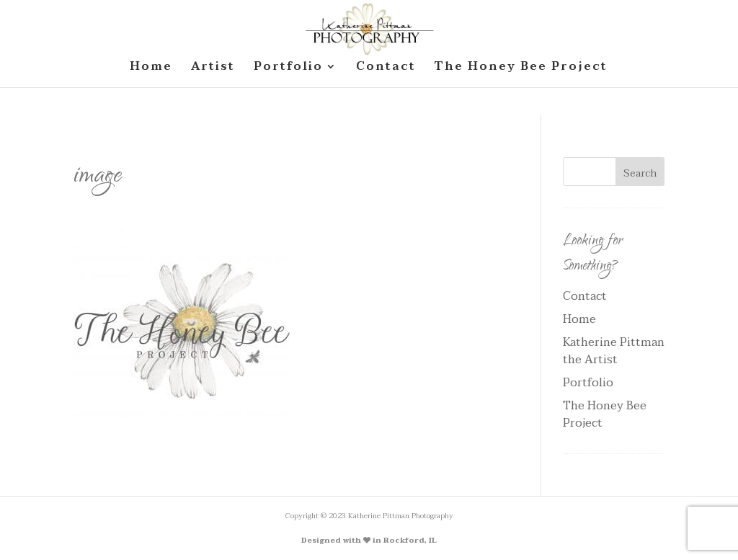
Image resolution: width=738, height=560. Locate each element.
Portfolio (588, 383)
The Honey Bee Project (605, 414)
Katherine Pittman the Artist (614, 351)
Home (579, 319)
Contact (585, 296)
